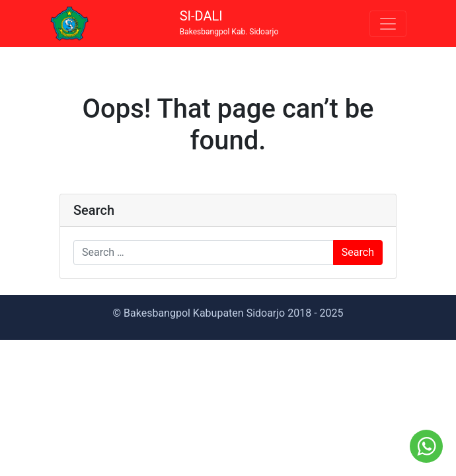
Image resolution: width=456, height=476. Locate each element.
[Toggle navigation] (388, 24)
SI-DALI (229, 23)
